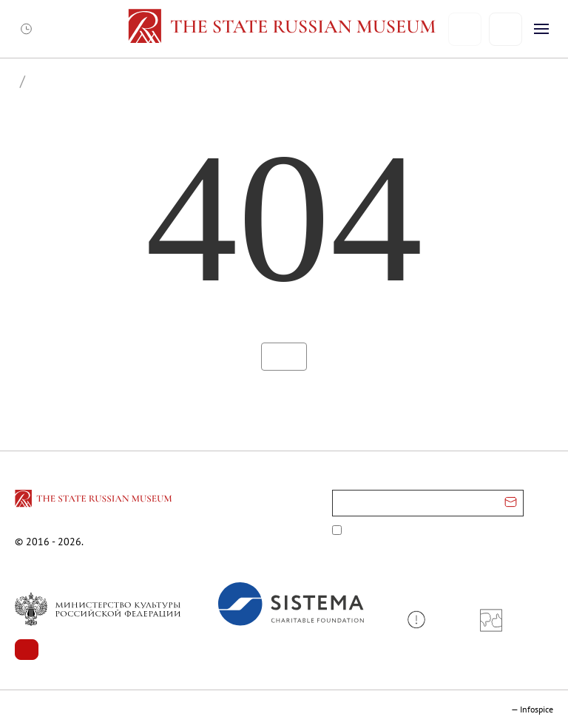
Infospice (537, 709)
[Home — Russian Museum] (284, 29)
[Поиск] (506, 29)
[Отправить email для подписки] (511, 503)
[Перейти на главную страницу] (95, 501)
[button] (422, 620)
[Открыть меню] (541, 29)
